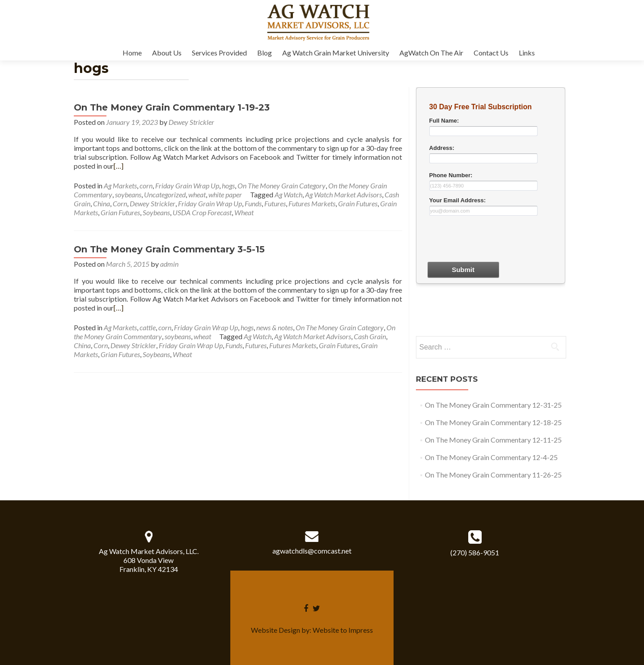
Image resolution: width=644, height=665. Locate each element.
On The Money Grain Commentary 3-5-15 (169, 249)
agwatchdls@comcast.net (312, 551)
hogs (228, 185)
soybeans (128, 194)
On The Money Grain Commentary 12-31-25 (493, 405)
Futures (275, 203)
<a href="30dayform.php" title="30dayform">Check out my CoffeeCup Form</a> (491, 210)
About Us (167, 53)
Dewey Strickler (191, 122)
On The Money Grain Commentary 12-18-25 (493, 422)
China (102, 203)
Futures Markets (312, 203)
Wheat (244, 212)
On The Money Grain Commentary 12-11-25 (493, 440)
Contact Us (491, 53)
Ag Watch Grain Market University (336, 53)
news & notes (275, 327)
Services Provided (219, 53)
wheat (197, 194)
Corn (120, 203)
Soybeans (156, 212)
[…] (119, 166)
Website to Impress (343, 630)
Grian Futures (120, 212)
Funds (253, 203)
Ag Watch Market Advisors (343, 194)
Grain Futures (358, 203)
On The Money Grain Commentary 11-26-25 (493, 475)
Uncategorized (165, 194)
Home (132, 53)
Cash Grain (370, 336)
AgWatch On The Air (431, 53)
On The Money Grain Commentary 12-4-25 (491, 457)
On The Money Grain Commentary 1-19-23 (172, 107)
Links (527, 53)
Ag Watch (288, 194)
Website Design (275, 630)
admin (169, 264)
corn (146, 185)
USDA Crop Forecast (202, 212)
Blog (265, 53)
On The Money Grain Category (282, 185)
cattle (148, 327)
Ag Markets (120, 185)
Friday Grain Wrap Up (187, 185)
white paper (225, 194)
